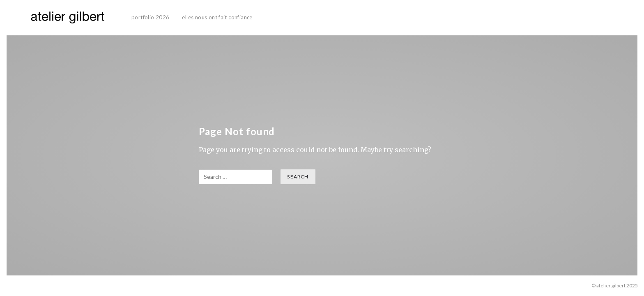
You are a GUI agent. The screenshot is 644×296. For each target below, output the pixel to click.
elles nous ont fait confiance (217, 17)
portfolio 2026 (150, 17)
